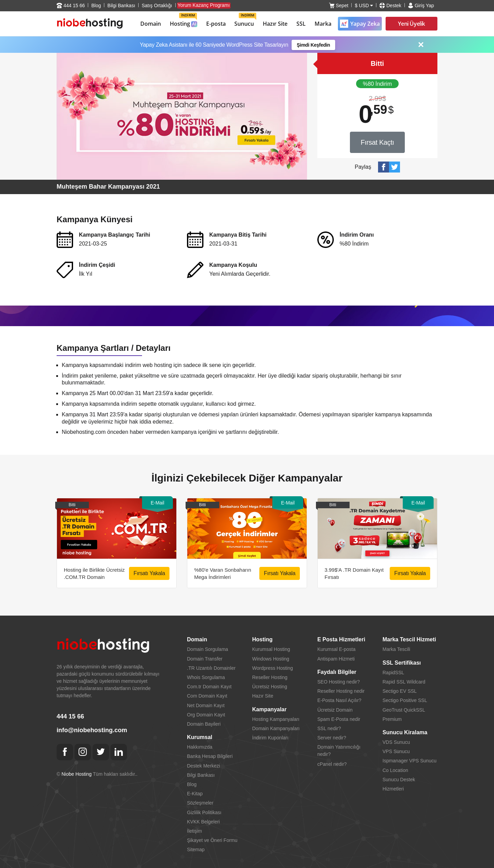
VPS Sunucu (396, 751)
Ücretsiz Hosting (270, 687)
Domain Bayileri (204, 724)
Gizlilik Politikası (204, 812)
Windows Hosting (271, 659)
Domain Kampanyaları (276, 728)
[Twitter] (101, 752)
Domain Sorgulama (208, 649)
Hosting (184, 20)
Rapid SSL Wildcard (404, 682)
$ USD (364, 5)
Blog (96, 5)
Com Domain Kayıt (207, 696)
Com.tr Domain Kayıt (209, 687)
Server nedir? (332, 738)
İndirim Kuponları (270, 738)
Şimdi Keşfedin (313, 45)
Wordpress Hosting (273, 668)
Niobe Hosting (77, 774)
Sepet (339, 5)
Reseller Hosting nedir (341, 691)
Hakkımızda (200, 747)
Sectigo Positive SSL (405, 700)
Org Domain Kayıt (206, 715)
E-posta (216, 24)
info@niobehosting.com (92, 730)
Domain (151, 24)
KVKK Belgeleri (203, 822)
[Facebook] (65, 752)
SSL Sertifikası (402, 663)
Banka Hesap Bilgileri (210, 756)
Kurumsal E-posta (336, 649)
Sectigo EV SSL (400, 691)
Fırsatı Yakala (149, 573)
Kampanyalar (269, 709)
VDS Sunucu (396, 742)
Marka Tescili (396, 649)
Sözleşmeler (200, 803)
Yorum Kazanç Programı (204, 5)
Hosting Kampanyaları (276, 719)
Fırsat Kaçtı (377, 142)
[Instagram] (83, 752)
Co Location (395, 770)
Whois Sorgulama (206, 677)
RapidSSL (393, 673)
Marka (323, 24)
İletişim (195, 831)
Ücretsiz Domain (335, 710)
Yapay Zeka (360, 24)
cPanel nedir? (332, 764)
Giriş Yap (421, 5)
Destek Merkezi (203, 766)
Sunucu (245, 20)
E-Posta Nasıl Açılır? (339, 700)
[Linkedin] (119, 752)
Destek (390, 5)
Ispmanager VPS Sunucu (409, 761)
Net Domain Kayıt (206, 705)
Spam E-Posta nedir (339, 719)
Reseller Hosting (270, 677)
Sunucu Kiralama (405, 732)
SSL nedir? (329, 728)
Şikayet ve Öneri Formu (212, 840)
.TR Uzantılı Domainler (211, 668)
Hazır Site (275, 24)
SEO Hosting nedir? (339, 682)
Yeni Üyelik (411, 24)
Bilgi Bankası (121, 5)
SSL (301, 24)
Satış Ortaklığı (157, 5)
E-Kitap (195, 794)
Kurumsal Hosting (271, 649)
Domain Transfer (205, 659)
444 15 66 (71, 5)
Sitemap (196, 849)
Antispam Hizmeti (336, 659)
